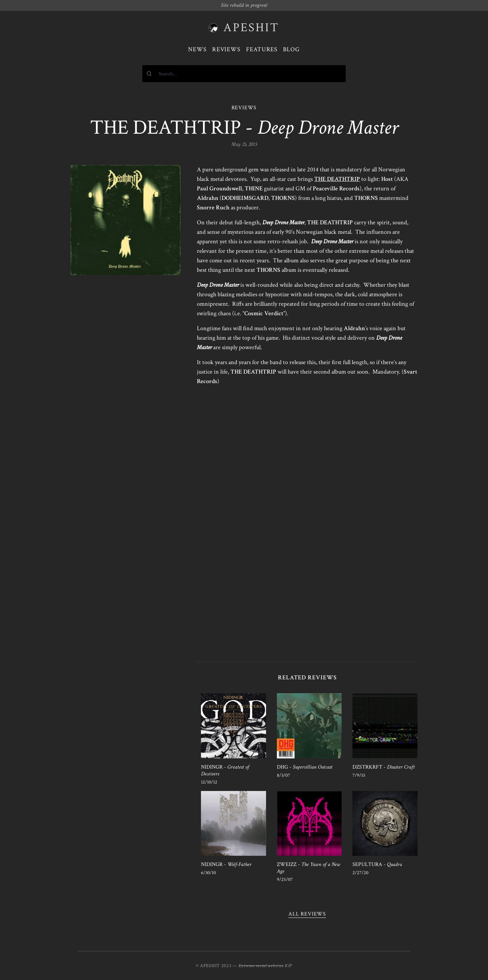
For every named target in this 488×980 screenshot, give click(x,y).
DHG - (305, 767)
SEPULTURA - (377, 864)
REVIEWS (244, 108)
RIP (288, 966)
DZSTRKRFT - (384, 767)
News (197, 49)
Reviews (226, 49)
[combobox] (244, 74)
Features (262, 49)
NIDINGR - (225, 770)
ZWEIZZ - (309, 868)
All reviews (307, 914)
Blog (291, 49)
